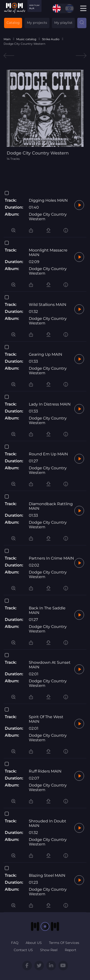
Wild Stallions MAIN (48, 305)
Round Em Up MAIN (48, 454)
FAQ (15, 943)
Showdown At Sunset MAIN (50, 665)
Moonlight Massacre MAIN (48, 252)
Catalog (13, 23)
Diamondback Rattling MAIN (51, 506)
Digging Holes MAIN (48, 200)
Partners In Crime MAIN (51, 558)
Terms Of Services (64, 943)
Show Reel (49, 950)
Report (71, 950)
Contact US (23, 950)
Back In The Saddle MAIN (47, 610)
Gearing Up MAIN (45, 354)
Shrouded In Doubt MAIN (48, 823)
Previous (9, 56)
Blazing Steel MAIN (47, 875)
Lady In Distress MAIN (50, 404)
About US (34, 943)
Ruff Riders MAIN (45, 771)
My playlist (63, 23)
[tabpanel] (45, 115)
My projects (37, 23)
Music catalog (26, 39)
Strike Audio (51, 39)
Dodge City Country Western (48, 217)
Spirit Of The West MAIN (46, 719)
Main (7, 39)
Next (81, 56)
